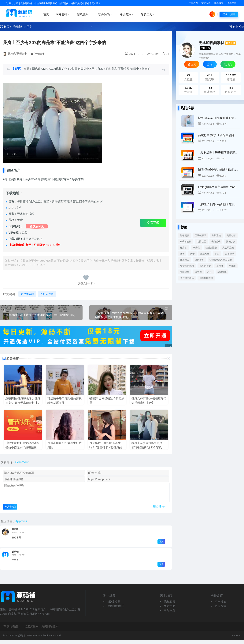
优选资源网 (31, 630)
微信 (228, 64)
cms (182, 254)
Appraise (21, 525)
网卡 (192, 254)
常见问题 (206, 3)
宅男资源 (222, 272)
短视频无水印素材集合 (221, 260)
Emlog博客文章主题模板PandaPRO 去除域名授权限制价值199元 (218, 187)
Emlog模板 (186, 242)
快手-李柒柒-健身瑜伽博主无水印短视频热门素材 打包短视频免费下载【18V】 (218, 118)
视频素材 (18, 27)
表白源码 (216, 242)
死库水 (183, 248)
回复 (161, 545)
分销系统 (216, 235)
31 (166, 54)
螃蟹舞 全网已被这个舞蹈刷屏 (107, 401)
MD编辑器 (114, 605)
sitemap (237, 639)
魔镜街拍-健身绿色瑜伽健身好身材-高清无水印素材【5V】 (23, 403)
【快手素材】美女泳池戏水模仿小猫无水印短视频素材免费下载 (22, 447)
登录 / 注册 (229, 14)
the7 (217, 254)
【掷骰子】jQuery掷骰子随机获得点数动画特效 (218, 204)
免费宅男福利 (187, 266)
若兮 (209, 272)
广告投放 (220, 605)
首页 (46, 14)
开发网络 (205, 254)
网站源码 (63, 14)
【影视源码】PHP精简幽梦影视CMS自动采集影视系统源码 (218, 153)
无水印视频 (47, 294)
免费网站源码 (50, 630)
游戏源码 (84, 14)
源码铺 (15, 555)
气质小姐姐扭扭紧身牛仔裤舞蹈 (65, 445)
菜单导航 (230, 254)
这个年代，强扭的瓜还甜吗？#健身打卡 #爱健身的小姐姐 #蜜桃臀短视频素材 (106, 447)
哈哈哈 (15, 533)
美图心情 (231, 235)
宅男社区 (201, 242)
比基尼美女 (205, 266)
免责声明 (232, 3)
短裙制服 (185, 235)
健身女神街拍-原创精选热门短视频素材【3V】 (149, 401)
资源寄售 (220, 610)
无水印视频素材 (18, 54)
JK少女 (196, 248)
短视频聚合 (211, 248)
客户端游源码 (187, 278)
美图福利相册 (116, 610)
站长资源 (127, 14)
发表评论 (10, 511)
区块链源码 (201, 235)
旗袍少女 (231, 242)
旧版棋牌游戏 (206, 278)
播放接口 (185, 260)
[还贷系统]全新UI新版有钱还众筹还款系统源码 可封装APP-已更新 (218, 170)
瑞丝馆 (198, 272)
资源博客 (199, 260)
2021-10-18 (134, 54)
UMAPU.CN (33, 639)
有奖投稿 (238, 27)
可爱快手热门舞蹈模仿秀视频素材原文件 (65, 401)
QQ (210, 64)
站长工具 (148, 14)
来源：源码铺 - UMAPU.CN (52, 123)
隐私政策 (219, 3)
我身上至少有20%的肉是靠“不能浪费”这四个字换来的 (54, 43)
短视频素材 (27, 294)
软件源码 (105, 14)
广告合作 (193, 3)
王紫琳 (220, 266)
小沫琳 (232, 266)
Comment (22, 462)
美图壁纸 (185, 272)
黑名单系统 (228, 248)
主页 (192, 64)
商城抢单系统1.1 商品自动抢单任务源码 (218, 135)
